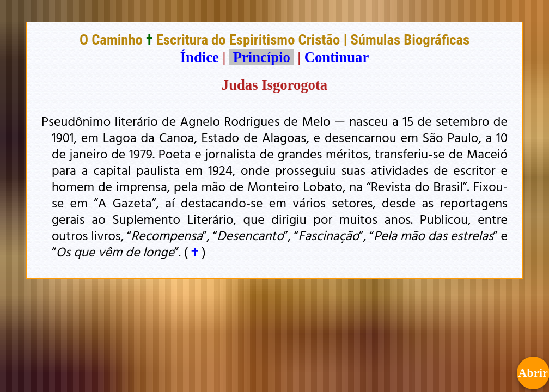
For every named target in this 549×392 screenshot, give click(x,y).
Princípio (261, 57)
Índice (200, 57)
